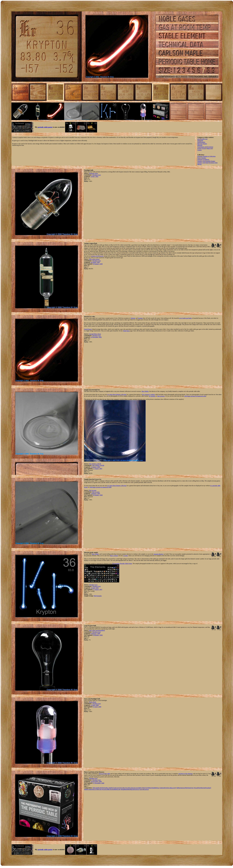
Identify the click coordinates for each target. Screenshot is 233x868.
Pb (85, 789)
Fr (92, 789)
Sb (164, 788)
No (117, 789)
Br (140, 788)
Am (104, 789)
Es (111, 789)
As (137, 788)
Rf (120, 789)
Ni (129, 788)
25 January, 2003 (95, 467)
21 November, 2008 (99, 783)
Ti (120, 788)
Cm (107, 789)
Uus (145, 789)
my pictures (152, 396)
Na (105, 788)
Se (138, 788)
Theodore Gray (97, 175)
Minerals (200, 145)
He (94, 788)
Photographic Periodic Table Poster (122, 564)
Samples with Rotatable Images (206, 161)
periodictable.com (202, 139)
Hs (126, 789)
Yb (195, 788)
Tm (192, 788)
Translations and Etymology (205, 147)
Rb (143, 788)
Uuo (148, 789)
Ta (199, 788)
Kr (141, 788)
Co (127, 788)
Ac (95, 789)
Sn (163, 788)
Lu (196, 788)
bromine (140, 318)
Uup (140, 789)
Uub (133, 789)
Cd (160, 788)
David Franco (88, 329)
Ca (117, 788)
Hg (209, 788)
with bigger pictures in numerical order (195, 396)
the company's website (148, 395)
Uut (135, 789)
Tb (186, 788)
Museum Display (202, 144)
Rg (131, 789)
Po (88, 789)
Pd (157, 788)
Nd (177, 788)
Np (101, 789)
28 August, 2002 (95, 262)
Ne (104, 788)
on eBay (126, 556)
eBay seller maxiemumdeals (97, 630)
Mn (124, 788)
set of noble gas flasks (186, 318)
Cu (130, 788)
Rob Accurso (93, 490)
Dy (187, 788)
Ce (174, 788)
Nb (148, 788)
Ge (135, 788)
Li (96, 788)
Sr (144, 788)
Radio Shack (93, 702)
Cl (113, 788)
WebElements (201, 142)
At (89, 789)
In (162, 788)
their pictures (161, 396)
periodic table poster (45, 127)
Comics (199, 150)
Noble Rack (126, 331)
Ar (114, 788)
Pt (206, 788)
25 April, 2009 (95, 705)
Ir (205, 788)
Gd (184, 788)
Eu (183, 788)
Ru (153, 788)
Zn (132, 788)
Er (191, 788)
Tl (210, 788)
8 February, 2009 (95, 634)
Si (110, 788)
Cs (169, 788)
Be (97, 788)
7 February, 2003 (95, 493)
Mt (128, 789)
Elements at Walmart (203, 159)
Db (122, 789)
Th (97, 789)
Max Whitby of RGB (95, 464)
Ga (134, 788)
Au (207, 788)
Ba (171, 788)
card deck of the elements (185, 774)
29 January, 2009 (98, 264)
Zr (147, 788)
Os (203, 788)
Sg (123, 789)
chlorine (133, 318)
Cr (122, 788)
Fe (126, 788)
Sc (118, 788)
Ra (93, 789)
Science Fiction (202, 148)
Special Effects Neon (95, 334)
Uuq (138, 789)
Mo (150, 788)
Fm (113, 789)
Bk (108, 789)
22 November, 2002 (96, 337)
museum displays (159, 554)
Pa (98, 789)
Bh (125, 789)
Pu (103, 789)
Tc (152, 788)
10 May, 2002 (94, 177)
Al (109, 788)
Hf (198, 788)
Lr (118, 789)
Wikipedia (200, 141)
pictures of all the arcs (97, 256)
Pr (175, 788)
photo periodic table (104, 774)
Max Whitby (145, 391)
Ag (158, 788)
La (172, 788)
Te (166, 788)
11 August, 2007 (98, 469)
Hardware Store (93, 173)
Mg (107, 788)
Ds (130, 789)
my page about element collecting (117, 395)
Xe (168, 788)
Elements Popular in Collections (206, 156)
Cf (110, 789)
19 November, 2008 (96, 782)
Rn (91, 789)
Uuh (143, 789)
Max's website (114, 556)
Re (202, 788)
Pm (179, 788)
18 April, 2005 (95, 588)
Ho (189, 788)
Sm (181, 788)
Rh (155, 788)
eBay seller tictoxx (94, 259)
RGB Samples (98, 596)
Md (115, 789)
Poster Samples (202, 158)
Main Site (210, 148)
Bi (86, 789)
